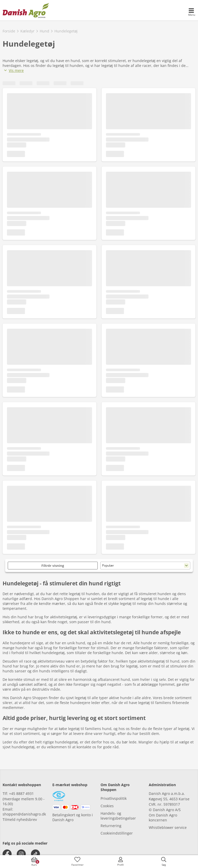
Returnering (111, 826)
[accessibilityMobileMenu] (192, 12)
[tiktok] (35, 854)
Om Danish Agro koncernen (163, 818)
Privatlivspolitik (114, 798)
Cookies (107, 806)
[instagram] (21, 854)
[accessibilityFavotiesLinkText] (77, 862)
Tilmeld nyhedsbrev (20, 819)
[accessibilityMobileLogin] (121, 862)
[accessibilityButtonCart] (34, 862)
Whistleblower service (168, 827)
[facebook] (7, 854)
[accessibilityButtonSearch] (164, 862)
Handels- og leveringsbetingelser (118, 816)
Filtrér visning (53, 566)
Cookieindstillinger (117, 833)
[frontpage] (26, 10)
